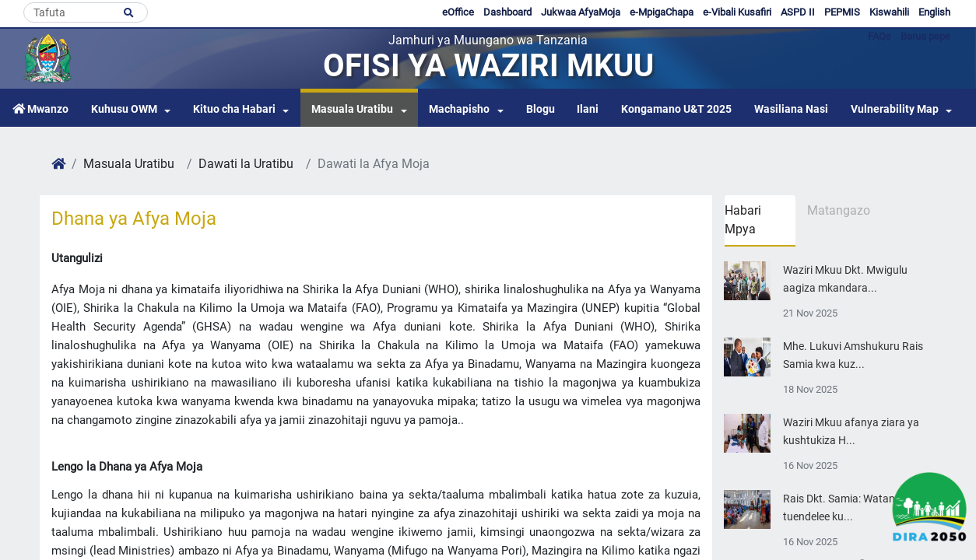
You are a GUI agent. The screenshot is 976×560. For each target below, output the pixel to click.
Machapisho (459, 109)
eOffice (458, 12)
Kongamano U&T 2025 (676, 109)
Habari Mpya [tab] (743, 220)
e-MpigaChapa (662, 12)
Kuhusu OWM (124, 109)
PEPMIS (842, 12)
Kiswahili (889, 12)
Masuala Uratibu (352, 109)
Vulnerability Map (895, 109)
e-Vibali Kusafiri (737, 12)
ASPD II (798, 12)
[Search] (86, 12)
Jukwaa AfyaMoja (581, 12)
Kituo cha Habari (234, 109)
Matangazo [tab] (839, 210)
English (934, 12)
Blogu (541, 109)
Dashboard (507, 12)
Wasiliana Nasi (791, 109)
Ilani (588, 109)
